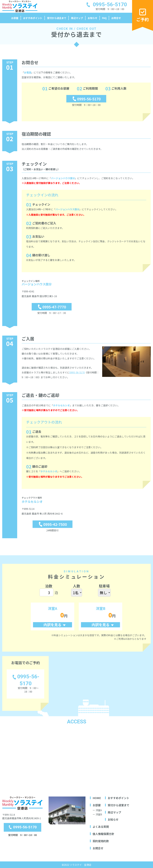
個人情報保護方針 (103, 834)
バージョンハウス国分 (63, 178)
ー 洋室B (97, 814)
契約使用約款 (101, 841)
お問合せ (116, 18)
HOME (97, 798)
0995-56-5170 (77, 372)
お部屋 (15, 18)
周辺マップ (77, 18)
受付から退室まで (118, 805)
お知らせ (92, 18)
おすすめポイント (33, 18)
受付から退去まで (57, 18)
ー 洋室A (97, 810)
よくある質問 (101, 827)
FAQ (104, 18)
